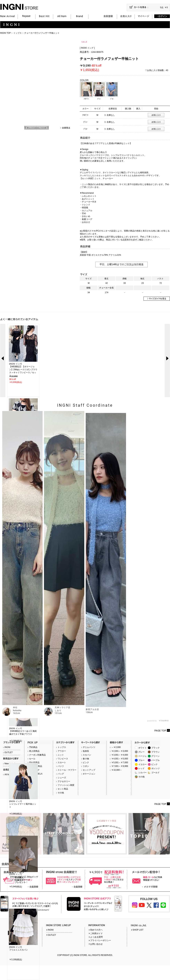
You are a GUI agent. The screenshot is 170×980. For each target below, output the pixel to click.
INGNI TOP (5, 33)
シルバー (142, 773)
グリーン (155, 756)
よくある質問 (96, 937)
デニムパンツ (89, 747)
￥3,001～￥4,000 (120, 755)
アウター (62, 751)
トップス (17, 33)
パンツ (61, 766)
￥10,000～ (117, 770)
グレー (141, 752)
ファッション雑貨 (66, 785)
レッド (141, 768)
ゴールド (155, 773)
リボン (86, 766)
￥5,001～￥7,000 (120, 763)
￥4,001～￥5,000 (120, 759)
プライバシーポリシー (101, 940)
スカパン (87, 755)
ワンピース (63, 759)
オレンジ (155, 768)
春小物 (86, 759)
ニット (61, 755)
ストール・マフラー (67, 770)
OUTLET (52, 935)
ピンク (86, 763)
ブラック (155, 748)
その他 (61, 793)
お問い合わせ (96, 944)
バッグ (61, 774)
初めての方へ (96, 930)
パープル (155, 760)
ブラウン (155, 752)
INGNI (51, 930)
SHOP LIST (138, 930)
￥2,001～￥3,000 (120, 751)
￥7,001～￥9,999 (120, 766)
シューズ (62, 778)
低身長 (86, 751)
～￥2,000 (116, 747)
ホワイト (142, 748)
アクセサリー (64, 781)
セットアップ (89, 770)
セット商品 (63, 789)
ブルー (141, 760)
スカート (62, 763)
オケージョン (89, 774)
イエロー (142, 764)
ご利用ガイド (96, 933)
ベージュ (142, 756)
